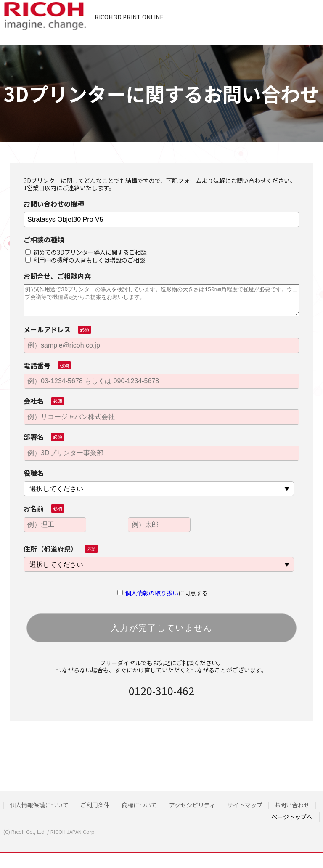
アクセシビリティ (199, 805)
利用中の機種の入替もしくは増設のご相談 (89, 260)
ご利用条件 (98, 805)
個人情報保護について (40, 805)
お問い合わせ (28, 816)
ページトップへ (292, 826)
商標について (144, 805)
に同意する (167, 593)
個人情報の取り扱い (152, 593)
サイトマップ (254, 805)
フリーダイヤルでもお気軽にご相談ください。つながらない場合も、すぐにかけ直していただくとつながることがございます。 (161, 666)
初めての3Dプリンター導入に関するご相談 (90, 252)
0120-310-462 (161, 690)
